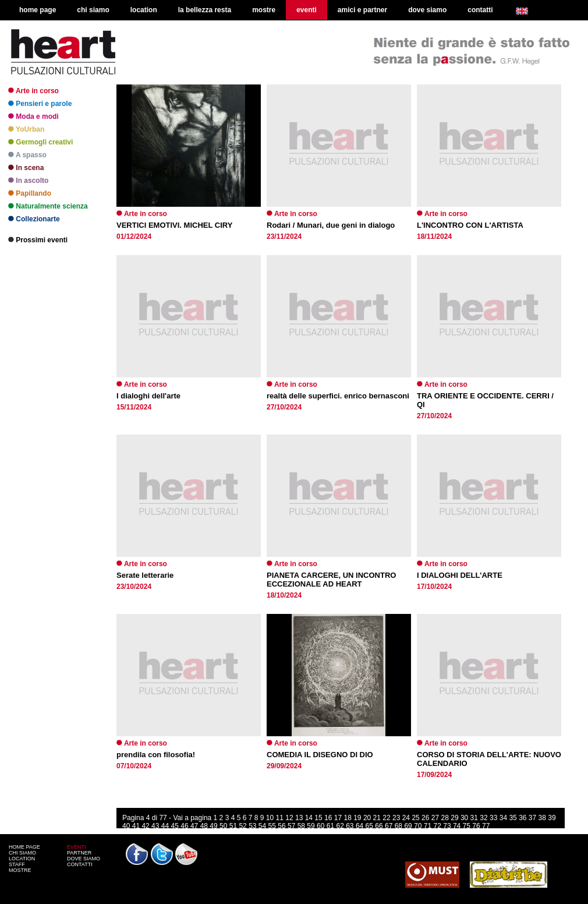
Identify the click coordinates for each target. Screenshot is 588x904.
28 (445, 818)
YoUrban (26, 129)
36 (523, 818)
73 (447, 826)
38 (542, 818)
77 (486, 826)
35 (513, 818)
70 (418, 826)
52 (242, 826)
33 (493, 818)
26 (425, 818)
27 (435, 818)
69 (408, 826)
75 (467, 826)
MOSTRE (20, 870)
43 (155, 826)
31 (474, 818)
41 (136, 826)
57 (291, 826)
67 (389, 826)
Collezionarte (34, 219)
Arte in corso (33, 91)
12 (289, 818)
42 (145, 826)
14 (309, 818)
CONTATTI (80, 864)
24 (406, 818)
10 (270, 818)
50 (223, 826)
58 (301, 826)
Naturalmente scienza (48, 206)
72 (438, 826)
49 (213, 826)
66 (379, 826)
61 (330, 826)
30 (464, 818)
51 (233, 826)
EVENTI (77, 847)
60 (320, 826)
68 (399, 826)
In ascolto (28, 181)
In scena (26, 168)
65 (369, 826)
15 (318, 818)
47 (194, 826)
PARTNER (79, 853)
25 (415, 818)
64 (359, 826)
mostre (264, 10)
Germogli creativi (40, 142)
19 (357, 818)
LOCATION (22, 859)
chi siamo (93, 10)
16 (328, 818)
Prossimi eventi (38, 240)
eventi (307, 10)
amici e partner (362, 10)
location (144, 10)
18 (347, 818)
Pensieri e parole (40, 104)
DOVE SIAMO (84, 859)
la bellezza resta (205, 10)
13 (299, 818)
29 (454, 818)
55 (272, 826)
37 (532, 818)
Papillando (30, 193)
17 (338, 818)
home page (38, 10)
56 (281, 826)
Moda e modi (33, 116)
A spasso (27, 155)
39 (552, 818)
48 (204, 826)
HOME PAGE (24, 847)
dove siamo (427, 10)
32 (483, 818)
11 (280, 818)
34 (503, 818)
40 (126, 826)
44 (165, 826)
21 (377, 818)
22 (386, 818)
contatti (480, 10)
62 (340, 826)
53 (252, 826)
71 (428, 826)
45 (175, 826)
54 (262, 826)
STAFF (17, 864)
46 (184, 826)
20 (367, 818)
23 (396, 818)
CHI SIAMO (22, 853)
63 (350, 826)
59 (311, 826)
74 (457, 826)
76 (476, 826)
